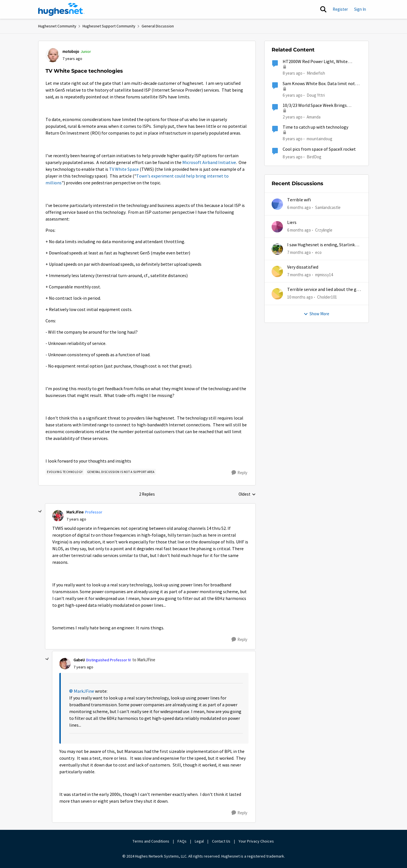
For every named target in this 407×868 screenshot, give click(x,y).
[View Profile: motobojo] (53, 55)
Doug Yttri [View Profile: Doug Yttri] (316, 95)
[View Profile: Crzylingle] (277, 227)
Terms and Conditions (151, 841)
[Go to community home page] (61, 9)
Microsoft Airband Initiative (209, 163)
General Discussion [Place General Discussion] (158, 26)
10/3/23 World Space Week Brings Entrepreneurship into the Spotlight (318, 106)
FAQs (182, 841)
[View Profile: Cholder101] (277, 294)
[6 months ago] (299, 208)
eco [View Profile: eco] (318, 252)
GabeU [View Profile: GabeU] (79, 660)
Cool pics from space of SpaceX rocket (319, 149)
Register (340, 9)
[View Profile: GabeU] (65, 664)
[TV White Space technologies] (76, 519)
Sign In (360, 9)
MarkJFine (84, 691)
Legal (199, 841)
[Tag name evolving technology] (65, 472)
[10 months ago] (300, 297)
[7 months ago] (299, 253)
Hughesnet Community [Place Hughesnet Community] (57, 26)
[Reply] (239, 473)
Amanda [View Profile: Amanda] (314, 117)
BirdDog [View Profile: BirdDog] (314, 156)
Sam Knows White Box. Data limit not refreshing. (319, 84)
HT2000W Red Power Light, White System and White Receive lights (315, 62)
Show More (316, 314)
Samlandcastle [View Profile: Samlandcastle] (328, 207)
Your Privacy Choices (257, 841)
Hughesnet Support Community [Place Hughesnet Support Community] (109, 26)
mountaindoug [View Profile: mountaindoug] (320, 139)
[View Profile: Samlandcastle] (277, 204)
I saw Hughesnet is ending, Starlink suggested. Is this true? (321, 245)
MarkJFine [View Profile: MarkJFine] (75, 512)
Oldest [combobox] (247, 495)
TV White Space (124, 169)
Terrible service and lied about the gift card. (324, 290)
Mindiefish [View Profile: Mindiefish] (316, 73)
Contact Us (221, 841)
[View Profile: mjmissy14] (277, 271)
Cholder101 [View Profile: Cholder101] (327, 297)
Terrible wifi (299, 200)
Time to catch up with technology (315, 127)
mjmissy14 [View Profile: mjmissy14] (324, 275)
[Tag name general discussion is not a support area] (121, 472)
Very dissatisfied (303, 267)
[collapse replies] (40, 511)
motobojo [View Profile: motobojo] (71, 51)
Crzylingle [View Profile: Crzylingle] (324, 230)
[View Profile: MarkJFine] (58, 516)
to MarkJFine (144, 660)
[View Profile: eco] (277, 249)
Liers (292, 223)
